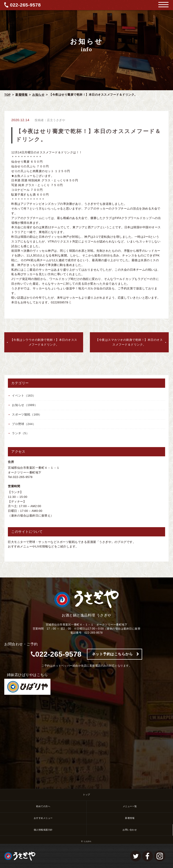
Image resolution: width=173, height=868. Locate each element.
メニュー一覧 (130, 806)
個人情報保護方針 (43, 830)
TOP (7, 95)
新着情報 (21, 95)
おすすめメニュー (43, 818)
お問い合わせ (130, 830)
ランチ (20, 433)
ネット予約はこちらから (112, 654)
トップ (86, 795)
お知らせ (38, 95)
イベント (24, 396)
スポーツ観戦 (27, 414)
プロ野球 (24, 424)
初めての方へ (43, 806)
